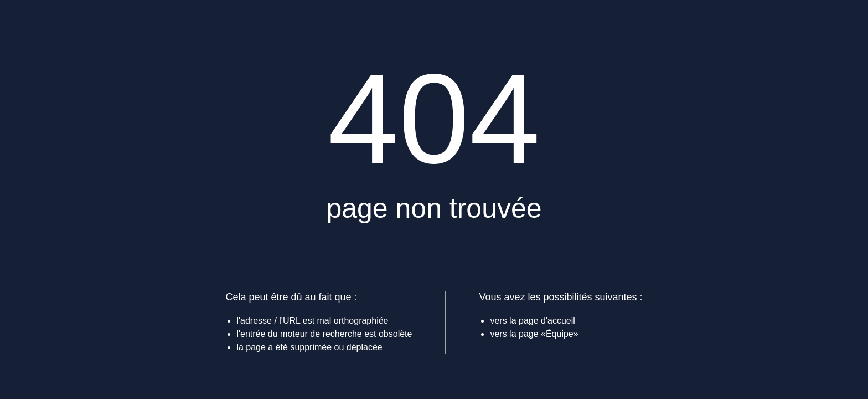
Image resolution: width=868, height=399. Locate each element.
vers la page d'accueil (532, 321)
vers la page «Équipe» (534, 334)
